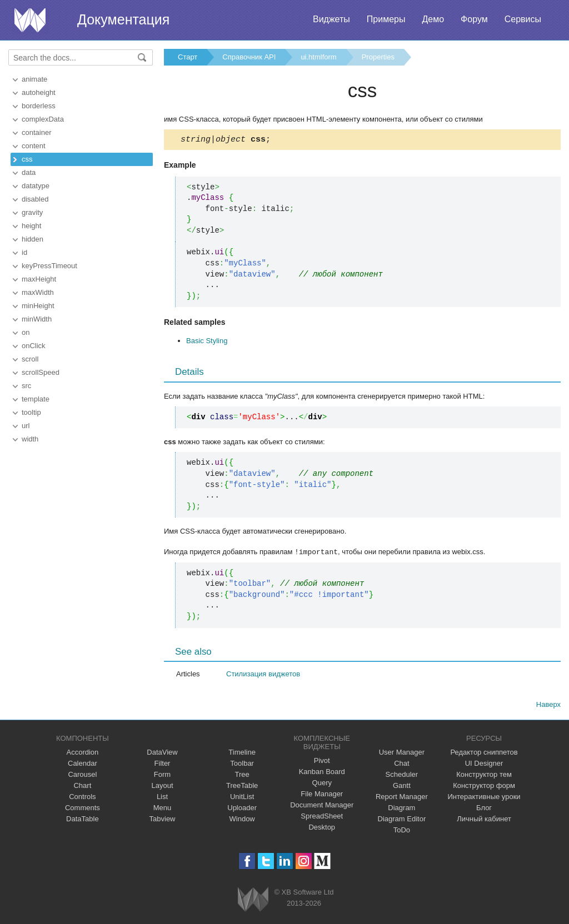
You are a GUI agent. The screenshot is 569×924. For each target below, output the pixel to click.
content (34, 146)
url (26, 426)
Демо (433, 19)
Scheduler (402, 775)
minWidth (37, 319)
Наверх (548, 705)
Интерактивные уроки (484, 798)
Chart (82, 787)
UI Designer (484, 764)
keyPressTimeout (49, 266)
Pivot (322, 762)
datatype (36, 186)
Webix (253, 900)
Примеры (386, 19)
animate (34, 79)
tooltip (31, 412)
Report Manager (402, 798)
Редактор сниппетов (484, 753)
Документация (123, 19)
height (31, 226)
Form (162, 775)
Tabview (163, 820)
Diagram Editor (402, 820)
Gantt (402, 787)
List (162, 798)
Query (322, 784)
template (36, 399)
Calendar (83, 764)
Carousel (82, 775)
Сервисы (523, 19)
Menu (163, 809)
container (36, 132)
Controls (82, 798)
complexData (43, 119)
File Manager (322, 795)
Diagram (401, 809)
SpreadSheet (322, 817)
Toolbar (242, 764)
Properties (378, 57)
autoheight (39, 92)
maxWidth (38, 292)
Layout (162, 787)
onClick (34, 346)
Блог (484, 809)
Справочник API (249, 57)
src (26, 386)
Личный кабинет (484, 820)
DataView (162, 753)
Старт (188, 57)
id (24, 252)
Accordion (82, 753)
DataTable (83, 820)
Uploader (242, 809)
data (29, 172)
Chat (401, 764)
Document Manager (322, 806)
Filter (163, 764)
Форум (474, 19)
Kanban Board (322, 773)
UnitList (242, 798)
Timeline (242, 753)
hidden (33, 239)
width (30, 439)
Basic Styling (207, 342)
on (26, 332)
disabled (35, 199)
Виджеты (331, 19)
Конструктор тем (484, 775)
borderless (39, 106)
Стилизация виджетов (263, 675)
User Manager (402, 753)
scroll (30, 359)
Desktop (322, 828)
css (27, 159)
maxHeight (39, 279)
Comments (83, 809)
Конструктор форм (484, 787)
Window (242, 820)
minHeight (38, 306)
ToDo (402, 831)
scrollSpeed (41, 372)
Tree (242, 775)
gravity (32, 212)
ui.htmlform (318, 57)
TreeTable (242, 787)
